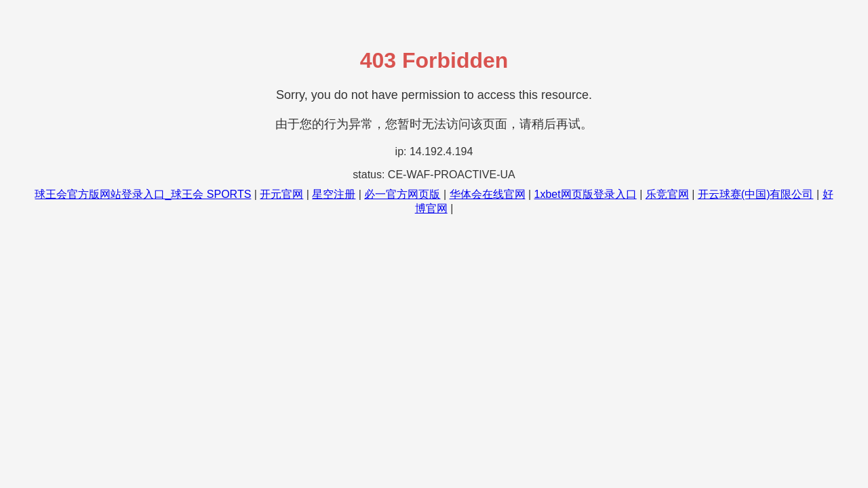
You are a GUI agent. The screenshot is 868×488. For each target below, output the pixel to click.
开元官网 (281, 194)
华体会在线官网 (488, 194)
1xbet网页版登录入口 (586, 194)
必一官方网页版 (402, 194)
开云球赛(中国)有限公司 (756, 194)
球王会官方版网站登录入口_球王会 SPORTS (143, 194)
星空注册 (334, 194)
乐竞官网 (667, 194)
